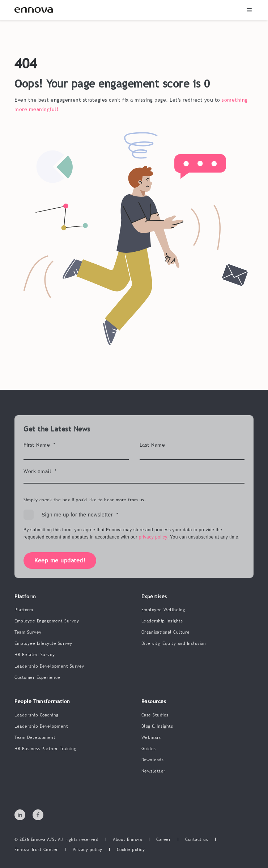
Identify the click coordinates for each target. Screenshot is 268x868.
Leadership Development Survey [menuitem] (49, 666)
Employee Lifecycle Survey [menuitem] (43, 643)
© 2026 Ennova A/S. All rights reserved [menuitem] (56, 839)
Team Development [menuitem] (35, 737)
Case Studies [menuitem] (155, 715)
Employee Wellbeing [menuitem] (163, 610)
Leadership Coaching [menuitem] (37, 715)
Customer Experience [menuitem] (37, 677)
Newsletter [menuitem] (154, 771)
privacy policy (153, 537)
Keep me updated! (60, 560)
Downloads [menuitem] (153, 760)
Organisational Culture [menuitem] (166, 632)
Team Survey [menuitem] (28, 632)
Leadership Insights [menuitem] (162, 621)
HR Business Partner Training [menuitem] (45, 749)
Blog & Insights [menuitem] (157, 726)
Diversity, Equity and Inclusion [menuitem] (174, 643)
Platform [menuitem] (24, 610)
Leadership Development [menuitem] (41, 726)
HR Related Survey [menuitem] (35, 655)
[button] (249, 10)
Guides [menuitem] (149, 749)
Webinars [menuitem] (151, 737)
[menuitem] (127, 840)
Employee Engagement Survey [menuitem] (47, 621)
